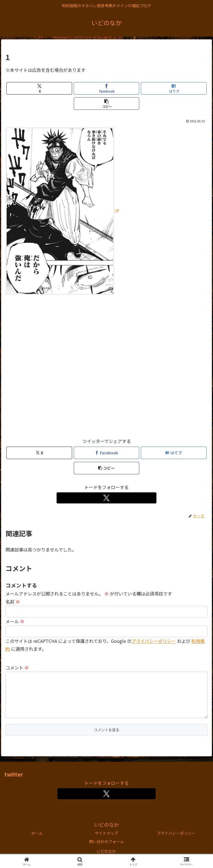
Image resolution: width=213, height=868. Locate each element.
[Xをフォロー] (107, 498)
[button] (107, 104)
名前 (13, 602)
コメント (17, 668)
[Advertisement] (106, 369)
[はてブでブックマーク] (174, 88)
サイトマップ (106, 842)
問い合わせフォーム (106, 850)
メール (15, 621)
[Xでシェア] (39, 88)
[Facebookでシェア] (107, 88)
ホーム (37, 842)
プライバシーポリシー (154, 641)
